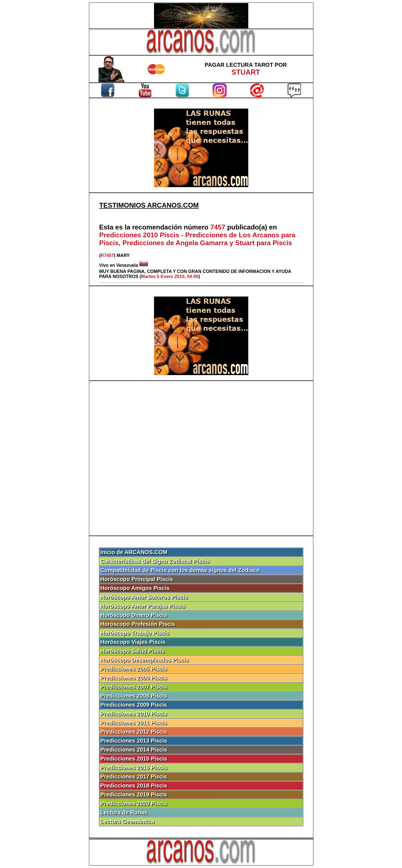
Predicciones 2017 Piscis (134, 777)
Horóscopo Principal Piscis (137, 579)
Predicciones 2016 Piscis (134, 768)
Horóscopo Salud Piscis (133, 651)
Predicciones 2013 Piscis (134, 741)
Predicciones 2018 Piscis (134, 786)
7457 (218, 227)
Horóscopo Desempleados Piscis (145, 660)
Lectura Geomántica (127, 821)
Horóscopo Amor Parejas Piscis (143, 606)
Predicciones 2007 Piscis (134, 687)
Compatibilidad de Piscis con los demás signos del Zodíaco (180, 570)
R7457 (107, 255)
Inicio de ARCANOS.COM (134, 552)
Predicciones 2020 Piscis (134, 803)
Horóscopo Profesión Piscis (138, 624)
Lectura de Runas (124, 812)
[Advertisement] (201, 458)
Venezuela (127, 265)
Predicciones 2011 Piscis (134, 723)
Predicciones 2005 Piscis (134, 669)
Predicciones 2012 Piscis (134, 732)
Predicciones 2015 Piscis (134, 759)
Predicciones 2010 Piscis (134, 714)
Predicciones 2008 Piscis (134, 696)
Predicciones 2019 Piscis (134, 794)
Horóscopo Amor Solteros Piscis (144, 597)
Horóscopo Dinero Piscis (134, 615)
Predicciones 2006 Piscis (134, 678)
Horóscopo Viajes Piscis (133, 642)
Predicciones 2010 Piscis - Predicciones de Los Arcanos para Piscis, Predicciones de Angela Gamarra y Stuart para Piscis (197, 239)
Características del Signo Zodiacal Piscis (155, 561)
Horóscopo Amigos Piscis (135, 588)
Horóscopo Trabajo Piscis (135, 633)
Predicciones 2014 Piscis (134, 750)
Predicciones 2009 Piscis (134, 705)
